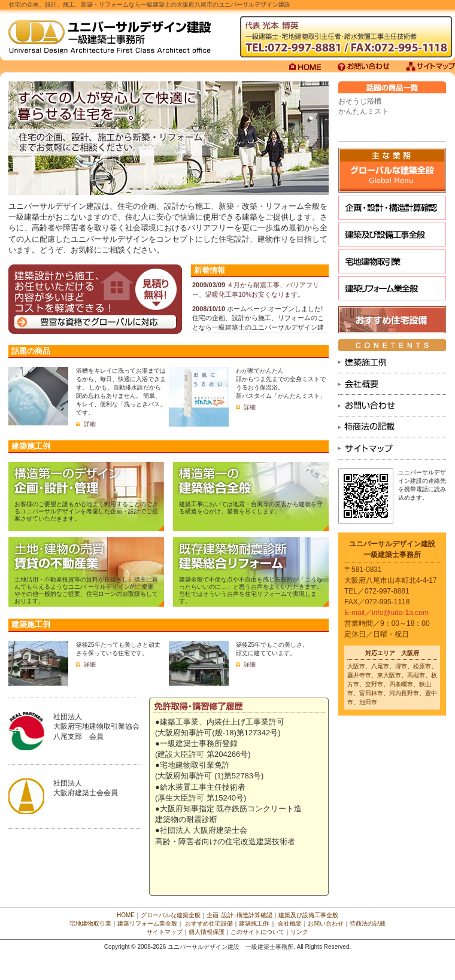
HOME (126, 915)
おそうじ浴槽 (360, 101)
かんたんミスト (363, 111)
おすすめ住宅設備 (392, 320)
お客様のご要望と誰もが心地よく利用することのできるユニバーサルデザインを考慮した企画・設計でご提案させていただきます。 (86, 511)
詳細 (90, 424)
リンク (299, 932)
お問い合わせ (326, 923)
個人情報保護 (207, 932)
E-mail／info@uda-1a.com (386, 613)
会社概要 (290, 923)
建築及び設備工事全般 (392, 235)
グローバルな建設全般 (392, 170)
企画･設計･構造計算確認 (392, 208)
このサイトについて (257, 932)
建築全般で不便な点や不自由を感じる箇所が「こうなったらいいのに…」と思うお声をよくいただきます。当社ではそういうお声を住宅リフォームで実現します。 (251, 590)
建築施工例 (254, 923)
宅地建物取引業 (392, 261)
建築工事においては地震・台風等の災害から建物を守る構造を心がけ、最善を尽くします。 (251, 508)
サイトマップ (165, 932)
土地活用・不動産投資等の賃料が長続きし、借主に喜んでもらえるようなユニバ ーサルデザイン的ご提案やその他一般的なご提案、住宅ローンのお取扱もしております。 (86, 590)
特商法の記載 (368, 923)
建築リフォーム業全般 (392, 288)
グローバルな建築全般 (171, 915)
